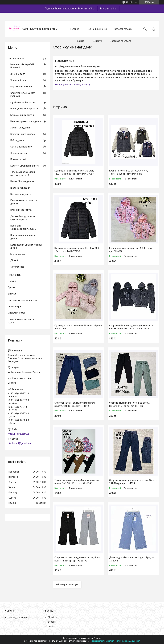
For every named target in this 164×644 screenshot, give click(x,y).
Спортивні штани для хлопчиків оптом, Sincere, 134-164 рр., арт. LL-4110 (75, 404)
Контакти (97, 41)
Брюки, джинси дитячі (22, 115)
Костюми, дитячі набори (23, 134)
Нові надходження (97, 29)
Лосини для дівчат (20, 128)
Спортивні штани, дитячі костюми (23, 95)
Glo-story (52, 617)
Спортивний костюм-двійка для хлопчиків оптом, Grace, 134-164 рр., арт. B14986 (131, 327)
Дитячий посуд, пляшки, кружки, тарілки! (23, 218)
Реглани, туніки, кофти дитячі (26, 121)
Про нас (80, 41)
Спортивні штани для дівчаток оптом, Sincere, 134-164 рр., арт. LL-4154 (133, 482)
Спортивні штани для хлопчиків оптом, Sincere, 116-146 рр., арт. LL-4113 (130, 404)
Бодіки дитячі (18, 254)
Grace (51, 626)
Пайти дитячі (17, 140)
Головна (75, 29)
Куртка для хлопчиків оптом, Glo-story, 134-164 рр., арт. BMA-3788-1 (77, 250)
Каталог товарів (123, 29)
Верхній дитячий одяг (22, 87)
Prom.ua (97, 638)
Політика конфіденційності (128, 641)
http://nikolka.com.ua (19, 434)
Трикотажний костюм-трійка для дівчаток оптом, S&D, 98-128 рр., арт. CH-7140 (77, 482)
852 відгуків (132, 2)
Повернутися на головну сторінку (73, 85)
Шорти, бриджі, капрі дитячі (25, 109)
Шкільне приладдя (20, 188)
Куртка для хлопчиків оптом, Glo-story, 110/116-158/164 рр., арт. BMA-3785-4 (74, 172)
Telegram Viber (108, 9)
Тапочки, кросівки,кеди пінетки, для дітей (23, 174)
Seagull (52, 622)
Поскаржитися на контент (102, 641)
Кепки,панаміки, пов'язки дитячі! (24, 202)
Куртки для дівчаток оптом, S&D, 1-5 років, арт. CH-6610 (131, 250)
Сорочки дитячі (19, 153)
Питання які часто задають (22, 300)
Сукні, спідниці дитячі (22, 147)
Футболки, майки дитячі (23, 102)
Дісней (14, 260)
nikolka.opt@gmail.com (20, 443)
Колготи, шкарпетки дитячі (25, 166)
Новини (12, 281)
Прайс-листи (15, 275)
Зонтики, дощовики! (21, 194)
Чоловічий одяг (19, 80)
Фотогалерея (17, 267)
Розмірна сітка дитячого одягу (21, 321)
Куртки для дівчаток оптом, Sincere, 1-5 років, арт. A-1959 (78, 327)
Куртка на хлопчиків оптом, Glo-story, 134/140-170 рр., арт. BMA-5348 (129, 172)
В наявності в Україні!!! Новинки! (22, 66)
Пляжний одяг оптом (21, 210)
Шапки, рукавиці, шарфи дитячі (23, 237)
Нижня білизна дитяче (22, 181)
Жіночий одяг (18, 74)
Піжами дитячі (18, 159)
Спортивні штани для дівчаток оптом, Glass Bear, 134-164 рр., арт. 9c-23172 (77, 559)
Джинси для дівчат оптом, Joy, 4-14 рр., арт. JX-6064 (132, 559)
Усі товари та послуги (67, 584)
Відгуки (12, 294)
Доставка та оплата (120, 41)
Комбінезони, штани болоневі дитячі (26, 246)
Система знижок (17, 313)
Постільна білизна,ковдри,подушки (23, 227)
